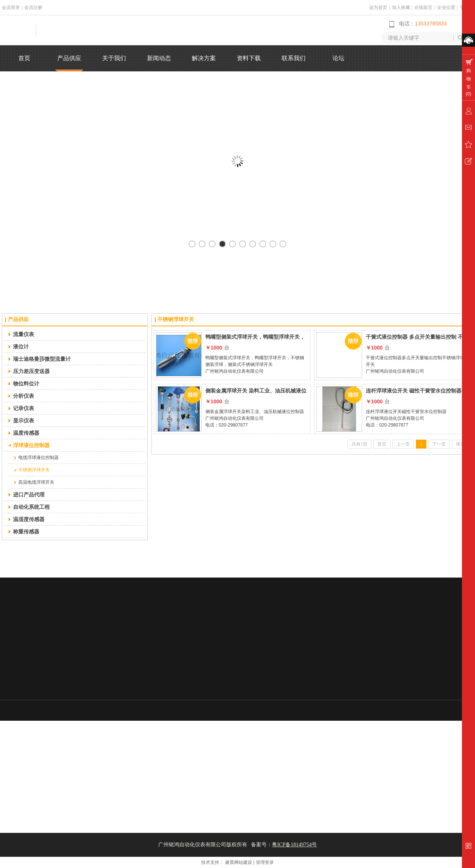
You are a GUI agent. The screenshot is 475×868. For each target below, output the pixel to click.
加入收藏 (401, 7)
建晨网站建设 (239, 862)
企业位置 (446, 7)
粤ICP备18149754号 (294, 845)
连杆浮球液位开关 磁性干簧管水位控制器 (414, 391)
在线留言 (423, 7)
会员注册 (33, 7)
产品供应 (18, 319)
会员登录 (11, 7)
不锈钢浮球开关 (176, 319)
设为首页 (378, 7)
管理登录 (265, 862)
